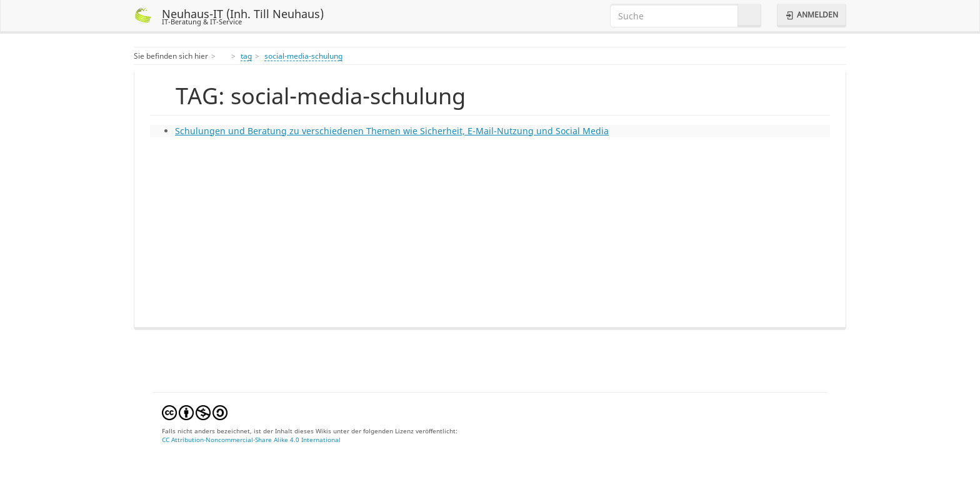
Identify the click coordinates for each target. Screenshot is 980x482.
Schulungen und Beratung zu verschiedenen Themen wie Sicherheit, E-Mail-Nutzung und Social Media (392, 131)
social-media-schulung (303, 56)
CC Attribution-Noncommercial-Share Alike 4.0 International (251, 440)
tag (246, 56)
